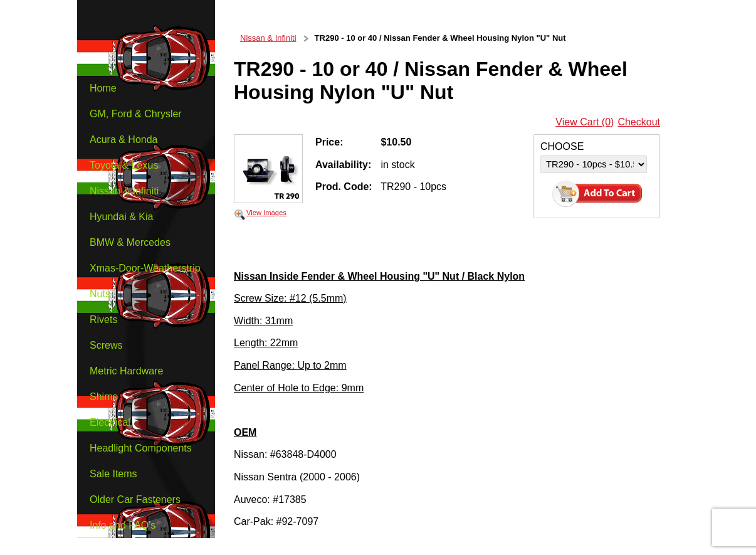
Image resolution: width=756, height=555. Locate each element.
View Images (266, 213)
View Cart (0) (585, 122)
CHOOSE (562, 146)
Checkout (639, 122)
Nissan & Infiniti (268, 38)
